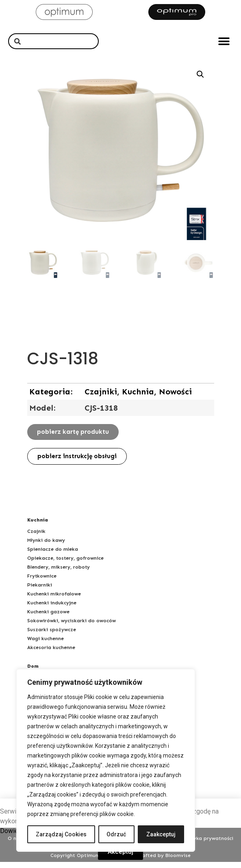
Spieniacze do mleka (53, 555)
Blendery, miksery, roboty (59, 573)
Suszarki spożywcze (52, 636)
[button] (224, 41)
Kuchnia (38, 526)
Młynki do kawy (46, 546)
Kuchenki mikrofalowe (54, 600)
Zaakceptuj (161, 834)
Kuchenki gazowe (48, 618)
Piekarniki (40, 591)
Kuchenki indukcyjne (52, 609)
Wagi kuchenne (46, 645)
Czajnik (36, 537)
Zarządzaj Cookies (61, 834)
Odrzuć (117, 834)
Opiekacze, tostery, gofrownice (65, 564)
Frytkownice (42, 582)
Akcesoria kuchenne (51, 654)
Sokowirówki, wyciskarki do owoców (72, 627)
